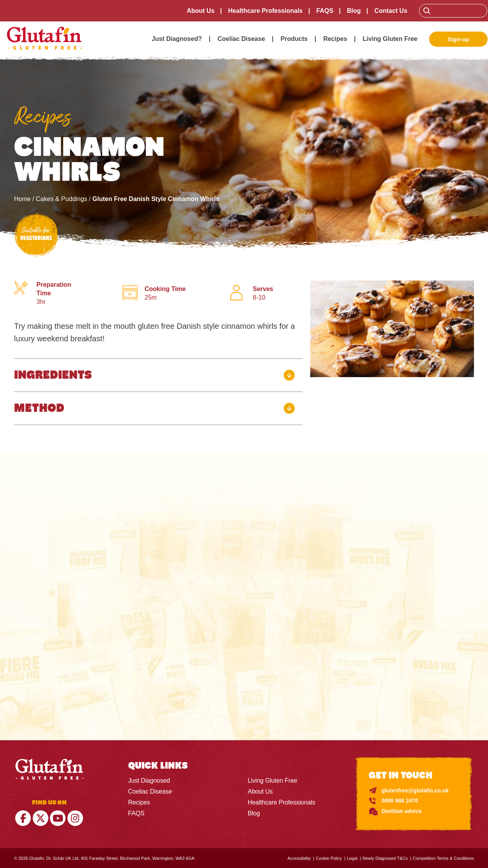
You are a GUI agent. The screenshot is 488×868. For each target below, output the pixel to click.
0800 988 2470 (400, 800)
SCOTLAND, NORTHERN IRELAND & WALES (263, 622)
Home (22, 199)
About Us (201, 11)
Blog (354, 11)
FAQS (325, 11)
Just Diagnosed (149, 780)
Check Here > (244, 690)
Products (294, 39)
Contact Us (391, 11)
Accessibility (299, 858)
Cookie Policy (329, 858)
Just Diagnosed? (177, 39)
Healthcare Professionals (266, 11)
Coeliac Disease (241, 39)
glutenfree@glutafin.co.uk (415, 790)
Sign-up (458, 39)
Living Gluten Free (390, 39)
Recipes (335, 39)
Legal (352, 858)
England (174, 622)
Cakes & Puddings (62, 199)
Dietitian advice (402, 811)
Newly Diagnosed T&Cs (385, 858)
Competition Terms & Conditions (443, 858)
